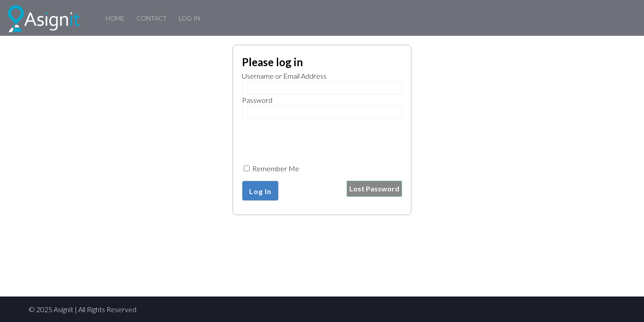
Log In (189, 18)
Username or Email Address (284, 76)
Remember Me (271, 168)
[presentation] (310, 140)
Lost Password (374, 189)
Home (115, 18)
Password (257, 100)
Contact (152, 18)
